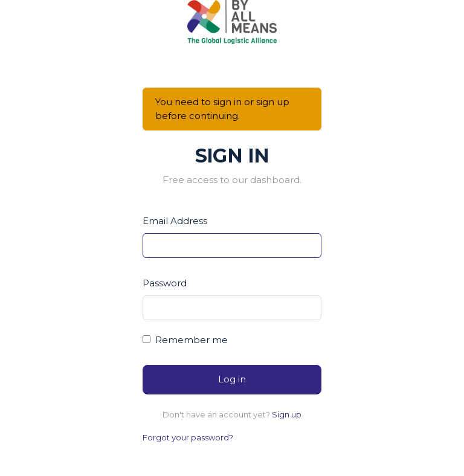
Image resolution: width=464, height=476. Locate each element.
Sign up (287, 414)
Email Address (175, 221)
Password (165, 283)
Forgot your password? (188, 437)
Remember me (192, 340)
